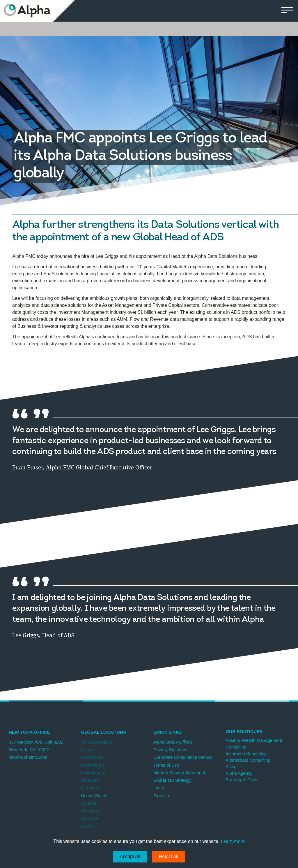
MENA (87, 826)
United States (94, 796)
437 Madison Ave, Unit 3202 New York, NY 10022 (36, 746)
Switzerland (93, 757)
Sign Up (161, 796)
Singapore (91, 811)
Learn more (233, 841)
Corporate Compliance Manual (183, 757)
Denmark (90, 780)
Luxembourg (93, 773)
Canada (89, 803)
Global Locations (104, 732)
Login (159, 788)
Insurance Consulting (246, 753)
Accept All (130, 856)
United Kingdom (97, 742)
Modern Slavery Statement (179, 773)
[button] (287, 11)
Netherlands (93, 765)
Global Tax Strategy (172, 780)
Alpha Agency (239, 773)
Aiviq (231, 766)
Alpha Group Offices (173, 742)
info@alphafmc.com (28, 757)
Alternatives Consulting (248, 760)
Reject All (169, 856)
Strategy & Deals (242, 780)
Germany (90, 788)
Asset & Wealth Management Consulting (254, 744)
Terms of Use (166, 765)
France (88, 750)
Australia (90, 818)
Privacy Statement (171, 750)
